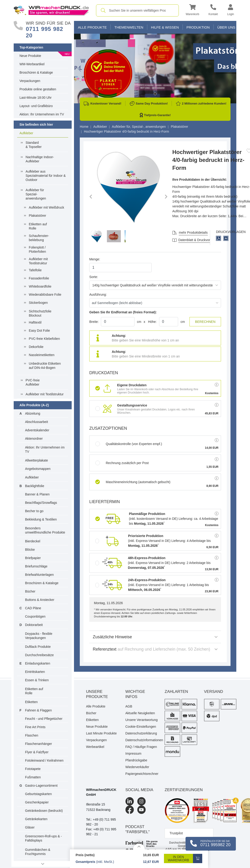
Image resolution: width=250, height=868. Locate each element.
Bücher (30, 591)
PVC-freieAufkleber (33, 382)
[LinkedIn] (130, 801)
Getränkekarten (36, 819)
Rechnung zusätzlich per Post (122, 463)
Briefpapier (33, 558)
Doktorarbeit (34, 625)
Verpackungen (30, 81)
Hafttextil (35, 322)
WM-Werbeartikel (32, 64)
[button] (192, 11)
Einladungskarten (38, 663)
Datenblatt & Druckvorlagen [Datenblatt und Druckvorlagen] (198, 240)
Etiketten (31, 702)
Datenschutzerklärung (141, 733)
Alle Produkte (92, 27)
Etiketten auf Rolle (38, 226)
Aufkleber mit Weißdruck (46, 207)
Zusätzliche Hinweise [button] (155, 637)
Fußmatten (33, 777)
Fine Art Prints (35, 727)
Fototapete (33, 769)
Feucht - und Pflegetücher (44, 719)
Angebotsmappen (38, 469)
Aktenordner (34, 439)
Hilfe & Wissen (165, 27)
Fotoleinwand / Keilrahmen (44, 760)
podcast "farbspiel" (138, 829)
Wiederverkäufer (137, 767)
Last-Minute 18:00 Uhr (36, 98)
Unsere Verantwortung (142, 720)
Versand (214, 692)
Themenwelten (129, 27)
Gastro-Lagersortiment (41, 786)
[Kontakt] (213, 11)
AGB (129, 706)
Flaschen (32, 735)
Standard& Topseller (34, 145)
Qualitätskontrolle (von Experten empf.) (129, 444)
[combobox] (137, 10)
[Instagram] (141, 801)
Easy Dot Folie (39, 331)
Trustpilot (176, 833)
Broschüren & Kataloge (36, 72)
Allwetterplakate (37, 460)
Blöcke (30, 550)
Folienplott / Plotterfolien (37, 249)
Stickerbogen (38, 303)
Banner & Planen (37, 494)
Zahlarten (176, 692)
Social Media (139, 790)
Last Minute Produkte (101, 733)
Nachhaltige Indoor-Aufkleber (40, 159)
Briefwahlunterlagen (39, 575)
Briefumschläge (36, 566)
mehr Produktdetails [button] (193, 233)
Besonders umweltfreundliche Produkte (45, 530)
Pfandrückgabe (136, 760)
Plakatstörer (37, 216)
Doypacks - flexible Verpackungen (39, 636)
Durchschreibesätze (39, 655)
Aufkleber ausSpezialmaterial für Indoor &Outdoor (46, 176)
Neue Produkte (30, 56)
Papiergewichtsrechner (142, 774)
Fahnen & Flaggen (38, 710)
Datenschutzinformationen (142, 740)
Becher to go (34, 511)
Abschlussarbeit (37, 422)
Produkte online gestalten (38, 89)
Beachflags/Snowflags (41, 503)
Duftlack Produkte (38, 647)
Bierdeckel (33, 541)
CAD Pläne (33, 608)
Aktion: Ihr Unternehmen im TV (42, 114)
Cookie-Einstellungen (141, 727)
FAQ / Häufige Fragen (141, 747)
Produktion (198, 27)
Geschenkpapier (37, 802)
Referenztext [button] (155, 649)
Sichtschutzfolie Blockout (40, 313)
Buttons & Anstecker (40, 600)
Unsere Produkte (97, 694)
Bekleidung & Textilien (41, 519)
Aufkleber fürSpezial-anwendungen (36, 194)
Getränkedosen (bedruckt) (44, 811)
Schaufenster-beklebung (39, 238)
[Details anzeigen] (139, 847)
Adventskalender (37, 430)
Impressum (133, 753)
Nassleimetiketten (42, 355)
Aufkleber (26, 133)
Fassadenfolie (39, 278)
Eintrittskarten (35, 672)
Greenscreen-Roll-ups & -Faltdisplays (43, 838)
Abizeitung (33, 413)
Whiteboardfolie (40, 286)
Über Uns (226, 27)
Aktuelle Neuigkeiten (140, 713)
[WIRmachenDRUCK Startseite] (51, 10)
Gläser (30, 827)
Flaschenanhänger (38, 744)
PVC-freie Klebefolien (44, 339)
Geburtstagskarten (38, 794)
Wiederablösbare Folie (45, 295)
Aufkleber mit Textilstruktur (38, 261)
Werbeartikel (95, 747)
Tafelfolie (35, 270)
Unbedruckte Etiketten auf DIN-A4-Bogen (45, 366)
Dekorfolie (36, 347)
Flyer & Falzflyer (37, 752)
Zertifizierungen (184, 790)
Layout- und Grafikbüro (36, 106)
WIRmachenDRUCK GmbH (101, 792)
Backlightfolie (35, 486)
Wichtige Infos (135, 694)
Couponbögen (35, 616)
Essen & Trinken (37, 680)
